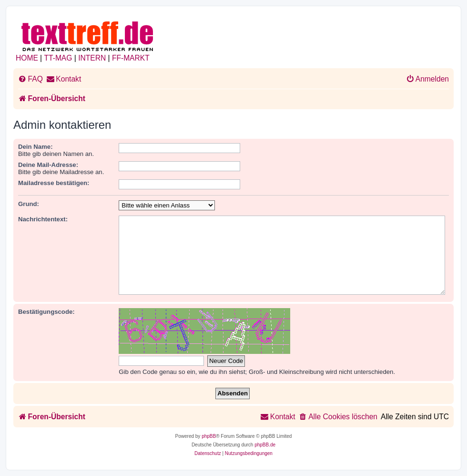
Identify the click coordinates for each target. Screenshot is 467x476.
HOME (27, 58)
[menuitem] (30, 79)
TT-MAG (58, 58)
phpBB (209, 436)
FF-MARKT (131, 58)
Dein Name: (36, 147)
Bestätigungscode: (46, 312)
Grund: (29, 204)
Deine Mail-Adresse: (48, 165)
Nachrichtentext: (43, 219)
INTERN (92, 58)
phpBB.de (265, 445)
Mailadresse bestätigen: (54, 183)
